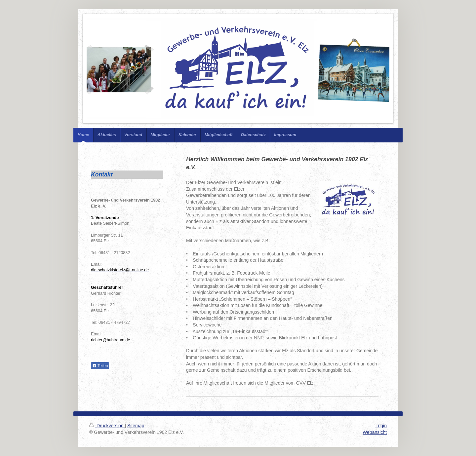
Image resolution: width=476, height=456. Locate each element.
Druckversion (107, 426)
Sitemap (136, 426)
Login (381, 426)
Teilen (100, 366)
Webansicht (375, 432)
